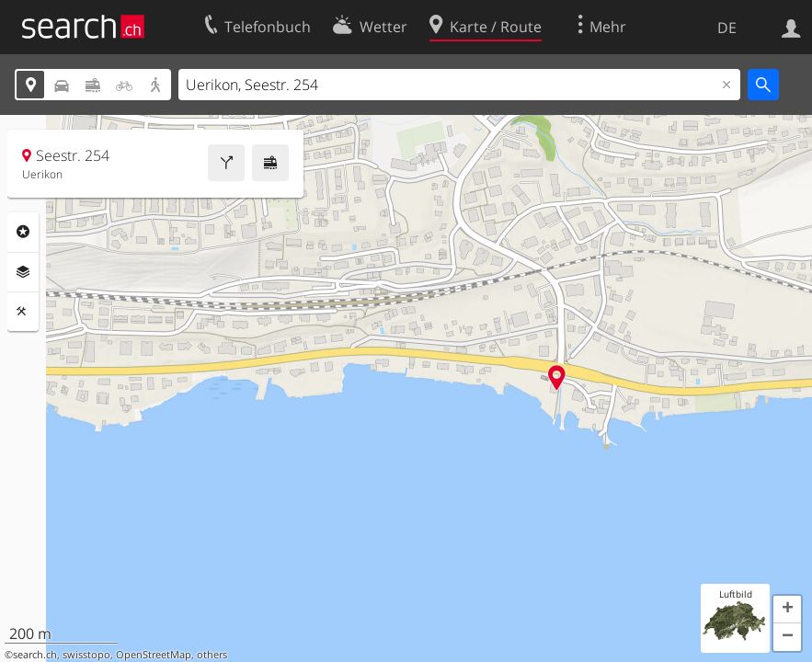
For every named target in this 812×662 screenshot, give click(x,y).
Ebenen (23, 272)
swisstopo (86, 655)
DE (727, 28)
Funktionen (23, 312)
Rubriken (23, 232)
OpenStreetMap (154, 655)
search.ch (35, 655)
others (212, 655)
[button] (787, 610)
